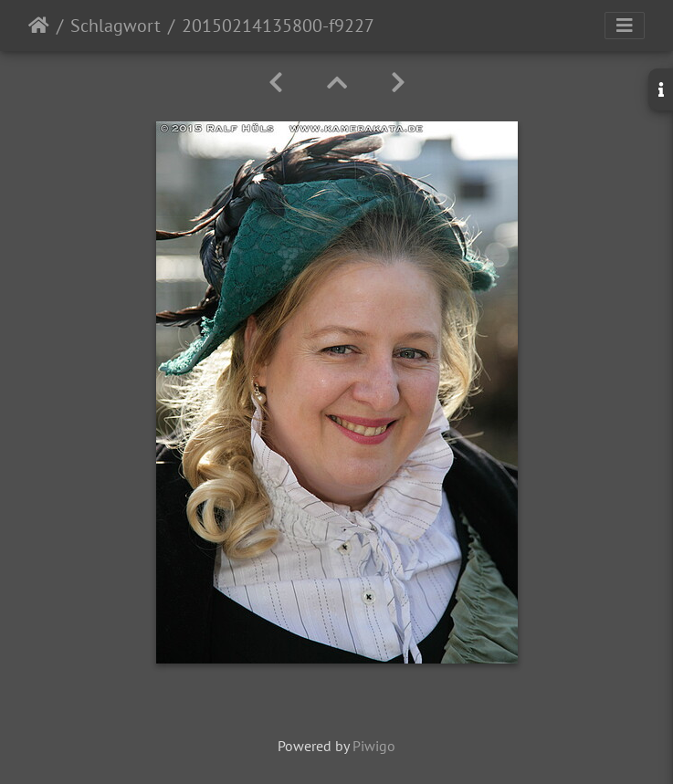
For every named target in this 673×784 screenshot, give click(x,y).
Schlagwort (116, 26)
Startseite (39, 26)
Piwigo (374, 746)
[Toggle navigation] (625, 26)
